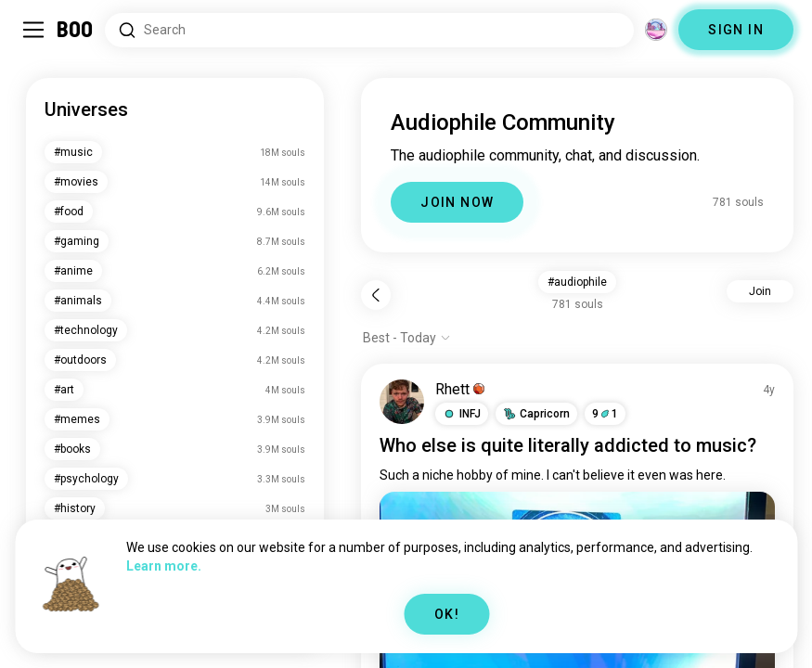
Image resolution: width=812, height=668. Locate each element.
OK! (447, 614)
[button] (462, 414)
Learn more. (164, 566)
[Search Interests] (369, 30)
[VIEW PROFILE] (402, 402)
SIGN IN (736, 30)
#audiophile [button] (577, 282)
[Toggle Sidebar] (33, 30)
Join (760, 291)
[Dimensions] (656, 30)
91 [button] (605, 414)
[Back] (376, 295)
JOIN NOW (457, 202)
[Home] (76, 30)
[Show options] (407, 338)
